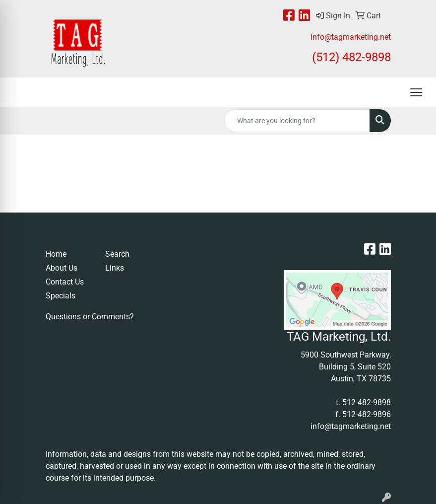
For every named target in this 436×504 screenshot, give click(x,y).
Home (56, 254)
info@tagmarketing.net (351, 37)
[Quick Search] (297, 121)
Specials (61, 296)
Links (115, 268)
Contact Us (65, 282)
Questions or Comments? (90, 317)
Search (117, 254)
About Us (62, 268)
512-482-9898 (367, 402)
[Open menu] (416, 92)
